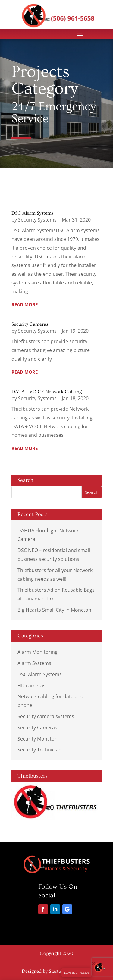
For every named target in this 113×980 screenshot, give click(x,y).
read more (25, 304)
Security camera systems (46, 716)
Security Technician (39, 750)
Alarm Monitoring (38, 652)
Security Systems (37, 220)
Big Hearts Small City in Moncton (54, 610)
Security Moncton (38, 739)
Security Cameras (30, 324)
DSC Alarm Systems (33, 213)
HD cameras (31, 686)
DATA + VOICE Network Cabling (47, 392)
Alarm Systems (34, 663)
